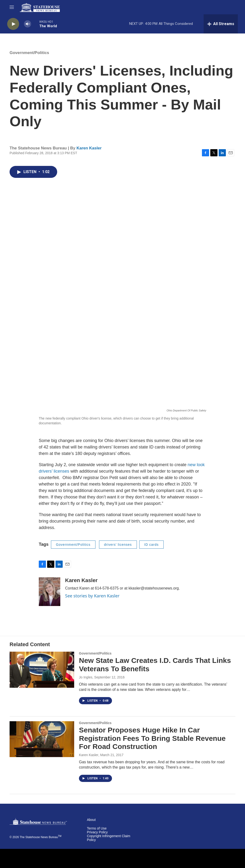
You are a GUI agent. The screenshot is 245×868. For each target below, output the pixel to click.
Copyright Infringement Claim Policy (109, 838)
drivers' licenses (118, 545)
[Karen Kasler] (50, 592)
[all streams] (221, 24)
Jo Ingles (86, 677)
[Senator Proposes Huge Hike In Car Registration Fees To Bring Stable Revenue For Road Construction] (42, 739)
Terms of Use (97, 828)
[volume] (28, 24)
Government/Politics (29, 53)
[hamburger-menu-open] (12, 7)
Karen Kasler (89, 148)
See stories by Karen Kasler (92, 596)
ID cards (151, 545)
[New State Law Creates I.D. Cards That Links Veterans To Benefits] (42, 670)
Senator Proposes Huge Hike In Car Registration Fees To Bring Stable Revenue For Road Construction (152, 738)
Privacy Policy (97, 832)
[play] (13, 24)
